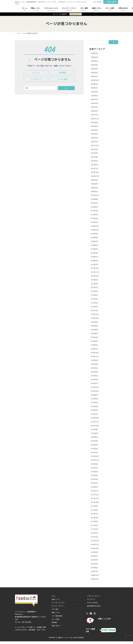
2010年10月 (95, 548)
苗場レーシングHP (104, 619)
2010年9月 (94, 552)
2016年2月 (94, 345)
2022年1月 (94, 142)
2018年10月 (95, 230)
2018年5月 (94, 249)
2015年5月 (94, 368)
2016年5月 (94, 334)
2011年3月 (94, 529)
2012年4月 (94, 479)
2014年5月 (94, 399)
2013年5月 (94, 437)
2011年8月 (94, 510)
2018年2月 (94, 261)
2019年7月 (94, 203)
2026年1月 (94, 61)
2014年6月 (94, 395)
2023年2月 (94, 111)
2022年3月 (94, 134)
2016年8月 (94, 326)
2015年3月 (94, 376)
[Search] (66, 88)
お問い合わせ (111, 2)
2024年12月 (95, 80)
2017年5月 (94, 295)
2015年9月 (94, 360)
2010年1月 (94, 571)
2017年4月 (94, 299)
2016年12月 (95, 314)
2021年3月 (94, 161)
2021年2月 (94, 165)
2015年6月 (94, 364)
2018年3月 (94, 257)
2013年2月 (94, 449)
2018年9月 (94, 234)
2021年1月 (94, 168)
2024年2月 (94, 96)
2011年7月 (94, 514)
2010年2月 (94, 568)
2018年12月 (95, 226)
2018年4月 (94, 253)
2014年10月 (95, 391)
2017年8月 (94, 284)
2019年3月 (94, 215)
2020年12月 (95, 172)
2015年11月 (95, 356)
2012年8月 (94, 464)
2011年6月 (94, 518)
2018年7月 (94, 241)
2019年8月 (94, 199)
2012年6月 (94, 472)
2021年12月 (95, 146)
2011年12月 (95, 495)
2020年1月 (94, 192)
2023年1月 (94, 115)
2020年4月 (94, 180)
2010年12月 (95, 541)
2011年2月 (94, 533)
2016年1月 (94, 349)
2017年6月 (94, 291)
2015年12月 (95, 353)
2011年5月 (94, 522)
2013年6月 (94, 433)
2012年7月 (94, 468)
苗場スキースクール (64, 638)
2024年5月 (94, 84)
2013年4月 (94, 441)
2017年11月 (95, 272)
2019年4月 (94, 211)
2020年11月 (95, 176)
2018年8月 (94, 238)
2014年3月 (94, 406)
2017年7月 (94, 288)
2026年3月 (94, 53)
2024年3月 (94, 92)
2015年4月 (94, 372)
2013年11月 (95, 422)
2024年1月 (94, 99)
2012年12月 (95, 456)
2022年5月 (94, 126)
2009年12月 (95, 575)
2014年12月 (95, 387)
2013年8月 (94, 429)
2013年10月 (95, 426)
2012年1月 (94, 491)
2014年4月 (94, 403)
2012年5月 (94, 476)
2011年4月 (94, 525)
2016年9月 (94, 322)
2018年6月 (94, 245)
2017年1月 (94, 310)
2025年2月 (94, 73)
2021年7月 (94, 149)
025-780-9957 (27, 622)
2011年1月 (94, 537)
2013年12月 (95, 418)
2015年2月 (94, 380)
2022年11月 (95, 119)
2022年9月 (94, 122)
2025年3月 (94, 69)
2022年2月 (94, 138)
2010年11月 (95, 545)
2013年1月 (94, 452)
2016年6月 (94, 330)
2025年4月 (94, 65)
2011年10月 (95, 502)
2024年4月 (94, 88)
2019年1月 (94, 222)
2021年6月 (94, 153)
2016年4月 (94, 337)
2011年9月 (94, 506)
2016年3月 (94, 341)
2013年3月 (94, 445)
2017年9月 (94, 280)
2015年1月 (94, 383)
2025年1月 (94, 76)
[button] (36, 73)
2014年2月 (94, 410)
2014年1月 (94, 414)
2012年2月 (94, 487)
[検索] (113, 42)
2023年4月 (94, 103)
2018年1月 (94, 264)
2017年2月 (94, 307)
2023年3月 (94, 107)
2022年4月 (94, 130)
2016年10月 (95, 318)
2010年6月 (94, 556)
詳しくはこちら (76, 14)
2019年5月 (94, 207)
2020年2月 (94, 188)
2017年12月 (95, 268)
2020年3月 (94, 184)
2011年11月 (95, 498)
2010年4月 (94, 560)
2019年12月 (95, 195)
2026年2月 (94, 57)
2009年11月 (95, 579)
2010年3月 (94, 564)
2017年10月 (95, 276)
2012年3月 (94, 483)
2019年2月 (94, 218)
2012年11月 (95, 460)
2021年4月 (94, 157)
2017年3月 (94, 303)
